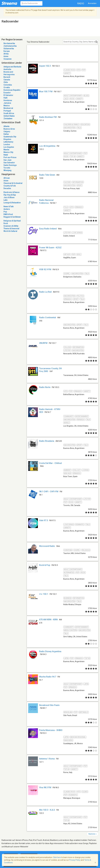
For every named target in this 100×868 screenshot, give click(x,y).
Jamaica (7, 103)
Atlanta (6, 126)
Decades (7, 188)
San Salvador (9, 163)
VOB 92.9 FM (45, 269)
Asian (6, 181)
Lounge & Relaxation (12, 203)
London (7, 144)
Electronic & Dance (11, 192)
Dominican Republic (12, 90)
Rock (6, 223)
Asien (6, 56)
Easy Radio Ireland (48, 229)
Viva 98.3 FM (45, 787)
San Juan (7, 160)
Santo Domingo (10, 165)
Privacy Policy (75, 860)
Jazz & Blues (9, 197)
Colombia (8, 85)
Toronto (7, 168)
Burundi (7, 77)
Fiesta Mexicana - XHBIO (51, 730)
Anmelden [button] (92, 3)
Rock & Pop (45, 565)
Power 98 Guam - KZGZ (50, 248)
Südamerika (9, 49)
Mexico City (8, 152)
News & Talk (8, 207)
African (7, 178)
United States (9, 116)
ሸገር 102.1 (44, 594)
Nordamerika (9, 43)
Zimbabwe (8, 119)
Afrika (6, 54)
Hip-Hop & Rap (10, 195)
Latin (5, 200)
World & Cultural (10, 231)
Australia (7, 69)
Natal (6, 155)
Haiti (5, 98)
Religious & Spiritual (12, 221)
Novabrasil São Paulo (49, 705)
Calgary (7, 132)
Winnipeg (7, 170)
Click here (57, 857)
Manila (6, 150)
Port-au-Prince (10, 157)
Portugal (7, 111)
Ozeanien (7, 59)
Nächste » (93, 834)
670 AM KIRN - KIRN (48, 620)
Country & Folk (10, 186)
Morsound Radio (47, 546)
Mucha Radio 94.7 (48, 677)
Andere (7, 209)
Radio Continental (48, 318)
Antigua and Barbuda (12, 67)
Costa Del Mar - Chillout (50, 463)
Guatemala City (10, 137)
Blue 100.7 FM (46, 92)
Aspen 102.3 (45, 66)
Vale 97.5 (43, 520)
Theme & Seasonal (11, 229)
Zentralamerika (10, 46)
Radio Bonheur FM (48, 117)
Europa (7, 51)
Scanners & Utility (11, 226)
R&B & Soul (8, 214)
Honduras (8, 100)
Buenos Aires (9, 129)
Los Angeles (9, 147)
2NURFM (43, 343)
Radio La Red (45, 292)
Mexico (7, 106)
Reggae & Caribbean (12, 217)
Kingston (7, 139)
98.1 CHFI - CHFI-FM (49, 492)
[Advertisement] (63, 56)
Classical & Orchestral (13, 183)
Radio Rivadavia (47, 441)
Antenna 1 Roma (47, 759)
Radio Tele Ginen (47, 175)
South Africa (9, 113)
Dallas (6, 134)
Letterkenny (8, 142)
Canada (7, 80)
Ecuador (7, 93)
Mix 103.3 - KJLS (47, 810)
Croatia (7, 87)
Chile (6, 82)
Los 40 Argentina (47, 146)
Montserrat (8, 108)
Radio (81, 3)
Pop (5, 212)
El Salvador (8, 95)
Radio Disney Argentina (50, 651)
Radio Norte (45, 387)
